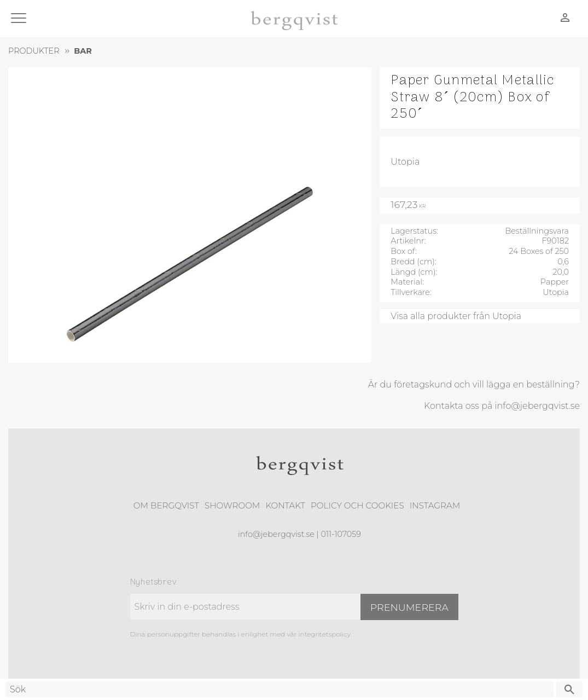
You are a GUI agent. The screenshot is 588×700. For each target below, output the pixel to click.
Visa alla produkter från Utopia (456, 316)
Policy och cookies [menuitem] (357, 505)
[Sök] (569, 689)
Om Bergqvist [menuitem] (166, 505)
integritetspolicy (324, 634)
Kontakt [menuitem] (285, 505)
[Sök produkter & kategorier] (280, 689)
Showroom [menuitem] (232, 505)
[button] (21, 19)
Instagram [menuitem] (435, 505)
